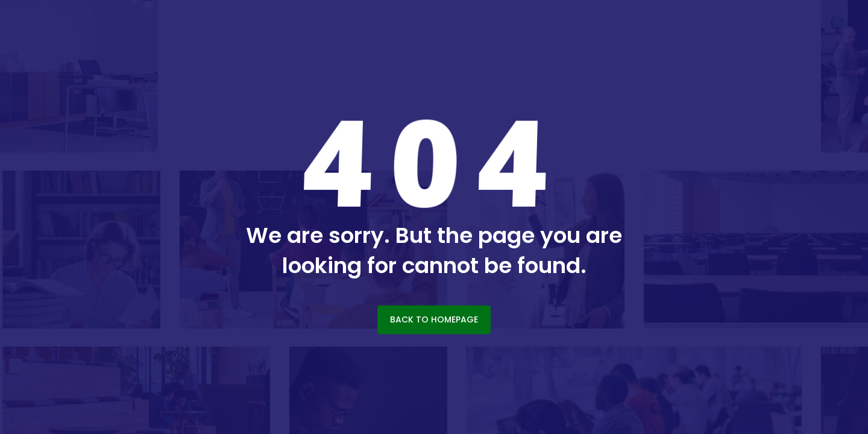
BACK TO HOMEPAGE (434, 319)
